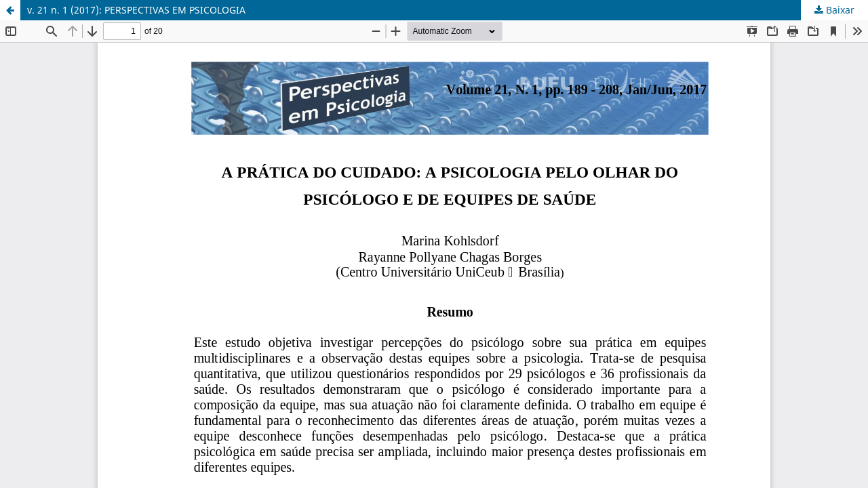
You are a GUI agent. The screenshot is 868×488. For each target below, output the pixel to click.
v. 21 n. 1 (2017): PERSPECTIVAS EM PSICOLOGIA (136, 10)
